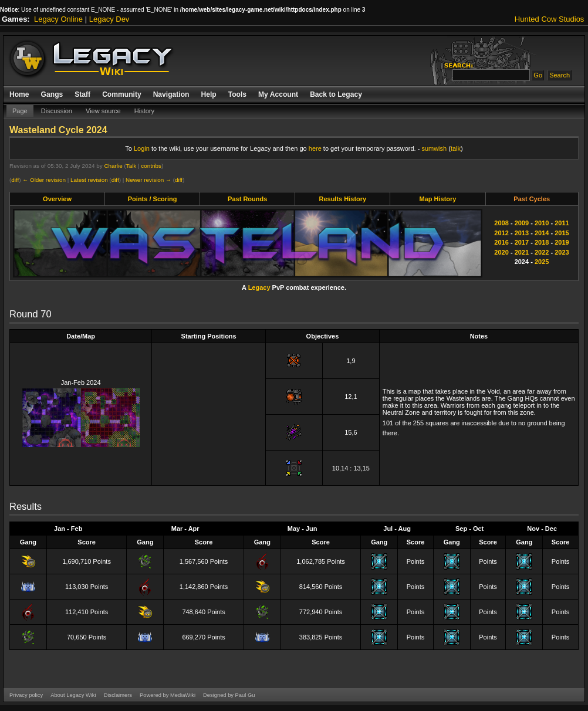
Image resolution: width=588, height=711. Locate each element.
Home (19, 94)
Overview (57, 199)
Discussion (57, 111)
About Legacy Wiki (73, 695)
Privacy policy (26, 695)
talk (456, 148)
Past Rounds (247, 199)
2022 (542, 252)
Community (122, 94)
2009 (522, 223)
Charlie (113, 166)
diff (15, 180)
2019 (562, 242)
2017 (522, 242)
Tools (237, 94)
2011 (562, 223)
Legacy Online (58, 19)
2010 (542, 223)
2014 (542, 233)
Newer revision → (148, 180)
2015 (562, 233)
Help (208, 94)
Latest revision (89, 180)
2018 (542, 242)
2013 (522, 233)
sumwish (434, 148)
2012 (501, 233)
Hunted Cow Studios (550, 19)
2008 (501, 223)
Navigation (171, 94)
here (315, 148)
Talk (131, 166)
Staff (82, 94)
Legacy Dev (109, 19)
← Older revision (44, 180)
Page (20, 111)
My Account (278, 94)
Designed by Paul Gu (229, 695)
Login (142, 148)
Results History (342, 199)
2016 (501, 242)
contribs (151, 166)
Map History (437, 199)
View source (103, 111)
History (144, 111)
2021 (522, 252)
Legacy (259, 287)
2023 (562, 252)
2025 (542, 262)
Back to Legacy (336, 94)
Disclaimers (118, 695)
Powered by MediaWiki (168, 695)
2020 (501, 252)
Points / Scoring (153, 199)
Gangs (52, 94)
